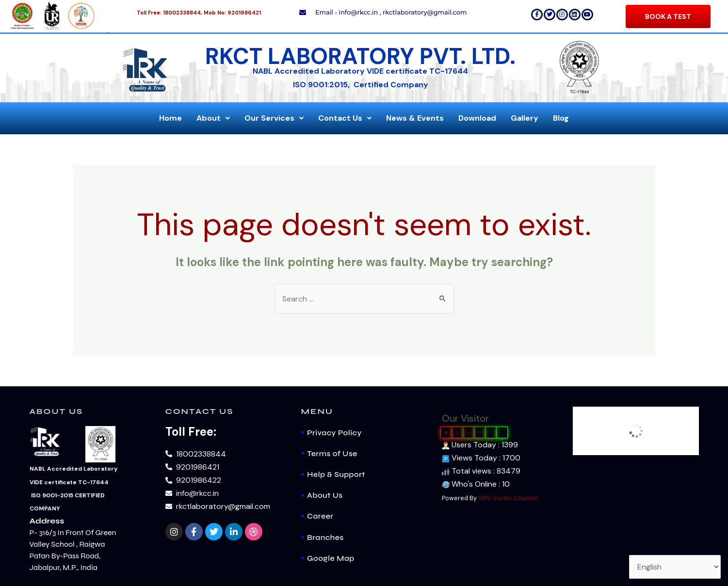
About (213, 118)
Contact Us (345, 118)
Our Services (274, 118)
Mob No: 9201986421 (232, 13)
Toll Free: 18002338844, (170, 13)
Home (170, 118)
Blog (561, 118)
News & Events (415, 118)
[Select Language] (675, 567)
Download (477, 118)
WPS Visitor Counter (508, 498)
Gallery (525, 118)
